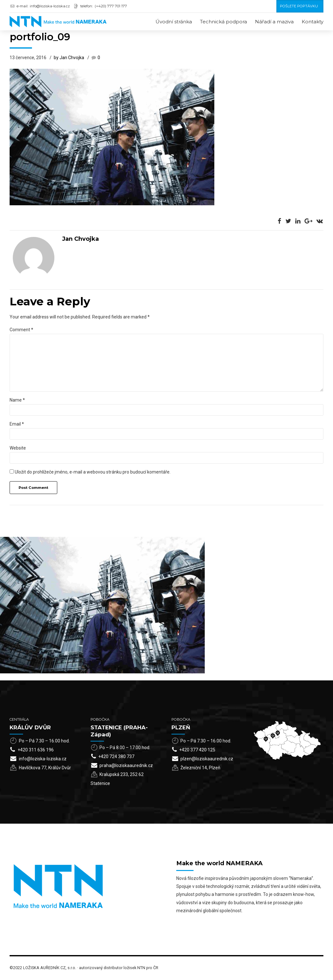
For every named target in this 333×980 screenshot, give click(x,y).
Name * (17, 400)
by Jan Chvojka (69, 58)
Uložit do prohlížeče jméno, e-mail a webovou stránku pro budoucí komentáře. (93, 472)
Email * (17, 424)
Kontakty (313, 22)
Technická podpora (223, 22)
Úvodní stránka (174, 22)
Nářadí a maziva (274, 22)
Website (18, 448)
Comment (21, 330)
